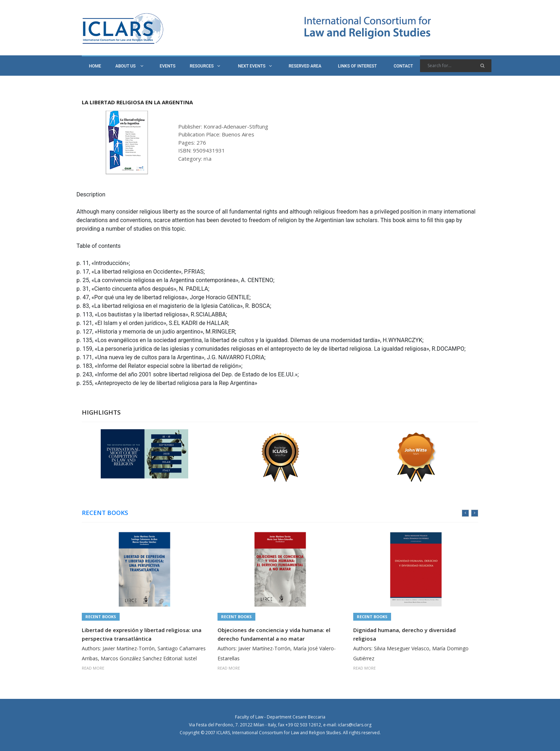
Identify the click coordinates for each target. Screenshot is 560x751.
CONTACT (403, 66)
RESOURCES (205, 66)
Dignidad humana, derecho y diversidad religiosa (404, 634)
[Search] (456, 66)
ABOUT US (129, 66)
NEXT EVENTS (255, 66)
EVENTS (167, 66)
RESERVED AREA (305, 66)
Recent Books (101, 617)
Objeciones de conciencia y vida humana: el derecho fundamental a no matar (274, 634)
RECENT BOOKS (105, 513)
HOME (95, 66)
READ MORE (93, 668)
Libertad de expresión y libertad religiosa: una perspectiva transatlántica (142, 634)
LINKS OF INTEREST (357, 66)
